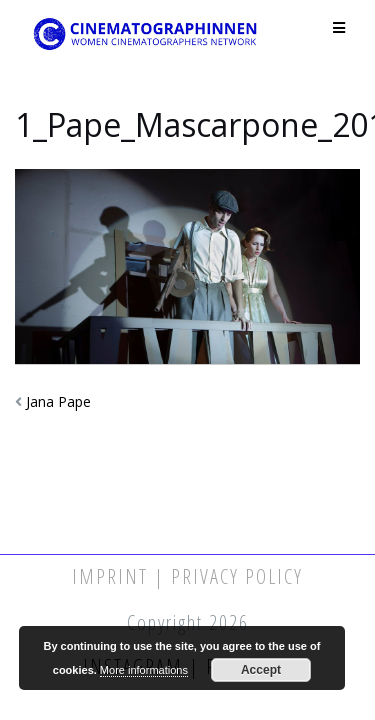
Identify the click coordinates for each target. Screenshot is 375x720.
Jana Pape (58, 401)
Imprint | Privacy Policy (187, 576)
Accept (261, 670)
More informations (144, 670)
